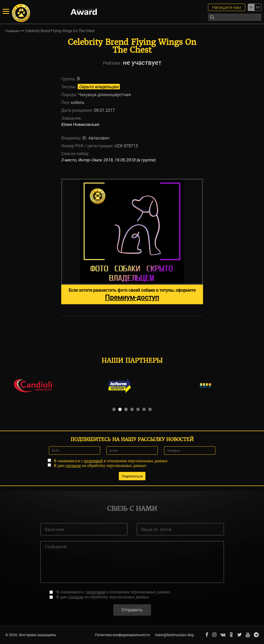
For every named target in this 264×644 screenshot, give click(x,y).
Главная (12, 31)
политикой (93, 461)
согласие (73, 466)
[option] (132, 241)
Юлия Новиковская (80, 124)
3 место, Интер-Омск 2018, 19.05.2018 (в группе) (108, 160)
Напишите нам (227, 7)
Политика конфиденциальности (122, 635)
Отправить (132, 610)
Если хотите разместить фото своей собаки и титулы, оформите (132, 294)
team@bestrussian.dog (174, 635)
